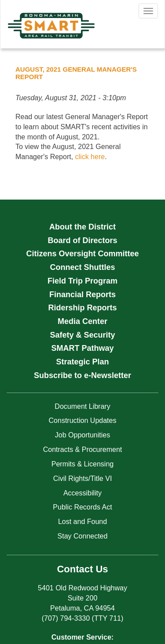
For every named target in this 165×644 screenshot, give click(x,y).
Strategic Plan (82, 362)
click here (90, 157)
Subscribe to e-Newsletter (82, 375)
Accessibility (82, 493)
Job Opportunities (82, 435)
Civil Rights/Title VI (83, 478)
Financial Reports (82, 295)
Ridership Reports (82, 308)
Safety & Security (82, 335)
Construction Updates (83, 420)
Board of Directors (82, 240)
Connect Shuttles (82, 267)
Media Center (82, 321)
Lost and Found (82, 522)
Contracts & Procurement (83, 449)
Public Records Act (82, 507)
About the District (82, 227)
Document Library (82, 406)
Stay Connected (83, 536)
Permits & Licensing (82, 464)
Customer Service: (82, 637)
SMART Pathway (82, 348)
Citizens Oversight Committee (82, 254)
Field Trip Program (82, 281)
